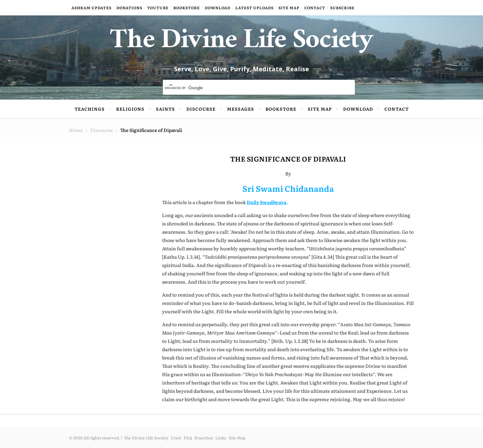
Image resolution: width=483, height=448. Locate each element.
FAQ (188, 438)
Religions (130, 109)
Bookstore (187, 8)
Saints (165, 109)
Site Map (289, 8)
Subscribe (342, 8)
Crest (176, 438)
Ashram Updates (91, 8)
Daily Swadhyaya (267, 202)
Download (218, 8)
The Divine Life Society (242, 43)
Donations (129, 8)
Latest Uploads (254, 8)
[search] (252, 88)
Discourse (201, 109)
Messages (241, 109)
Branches (204, 438)
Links (221, 438)
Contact (315, 8)
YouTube (158, 8)
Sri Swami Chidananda (288, 188)
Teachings (90, 109)
